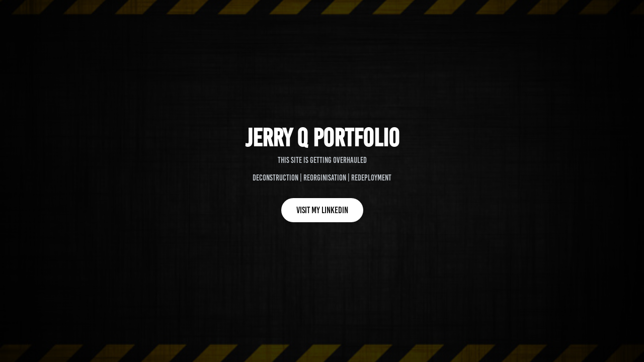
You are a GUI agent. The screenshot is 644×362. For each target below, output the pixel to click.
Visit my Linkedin (322, 210)
